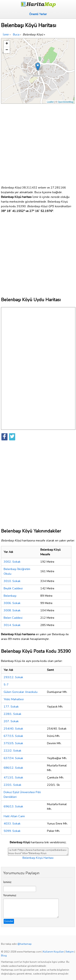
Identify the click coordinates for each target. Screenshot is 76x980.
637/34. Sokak (13, 758)
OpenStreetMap (66, 102)
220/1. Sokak (12, 785)
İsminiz (7, 882)
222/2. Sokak (12, 751)
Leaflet (50, 102)
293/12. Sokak (13, 677)
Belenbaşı (10, 596)
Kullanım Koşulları (53, 952)
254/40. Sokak (13, 729)
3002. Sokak (12, 562)
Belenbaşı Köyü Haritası (38, 858)
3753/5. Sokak (13, 743)
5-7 (6, 685)
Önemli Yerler (38, 14)
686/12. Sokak (13, 768)
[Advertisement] (38, 143)
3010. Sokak (12, 581)
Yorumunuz (10, 895)
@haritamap (25, 944)
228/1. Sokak (12, 714)
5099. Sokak (12, 831)
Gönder (9, 921)
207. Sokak (11, 721)
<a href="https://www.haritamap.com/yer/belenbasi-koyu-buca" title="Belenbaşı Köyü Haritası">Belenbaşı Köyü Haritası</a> (38, 852)
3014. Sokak (12, 625)
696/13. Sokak (13, 806)
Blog (4, 956)
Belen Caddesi (13, 618)
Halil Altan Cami (14, 816)
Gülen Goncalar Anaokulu (21, 692)
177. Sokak (11, 707)
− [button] (7, 50)
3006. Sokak (12, 603)
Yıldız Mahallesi (14, 699)
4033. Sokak (12, 823)
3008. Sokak (12, 610)
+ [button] (7, 44)
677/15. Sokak (13, 736)
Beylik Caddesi (13, 588)
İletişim (70, 952)
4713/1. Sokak (13, 777)
